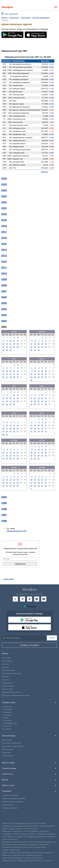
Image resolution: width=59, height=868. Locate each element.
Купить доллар (7, 749)
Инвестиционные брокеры (12, 674)
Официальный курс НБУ (16, 531)
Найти (52, 638)
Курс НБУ (5, 667)
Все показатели (11, 14)
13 (35, 344)
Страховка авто (8, 805)
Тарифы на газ (7, 683)
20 (35, 347)
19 (18, 344)
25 (14, 347)
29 (3, 350)
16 (7, 344)
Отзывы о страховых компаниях (14, 799)
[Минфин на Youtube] (44, 599)
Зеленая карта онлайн (10, 795)
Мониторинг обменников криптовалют (16, 695)
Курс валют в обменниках (11, 743)
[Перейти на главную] (7, 7)
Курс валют (6, 658)
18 (14, 344)
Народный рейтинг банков (12, 692)
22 (3, 347)
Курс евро (6, 664)
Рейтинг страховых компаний (13, 802)
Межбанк (5, 677)
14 (39, 344)
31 (11, 350)
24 (11, 347)
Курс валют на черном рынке (13, 746)
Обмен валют (7, 740)
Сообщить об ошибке (30, 645)
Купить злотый (7, 756)
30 (7, 350)
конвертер (44, 172)
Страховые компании (10, 808)
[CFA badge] (8, 817)
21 (39, 347)
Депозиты (6, 680)
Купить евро (6, 753)
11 (14, 341)
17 (11, 344)
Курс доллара (7, 661)
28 (39, 350)
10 (11, 341)
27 (35, 350)
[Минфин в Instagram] (37, 599)
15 (3, 344)
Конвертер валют (8, 686)
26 (18, 347)
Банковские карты (9, 670)
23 (7, 347)
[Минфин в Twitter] (30, 599)
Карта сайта (9, 579)
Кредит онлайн (7, 689)
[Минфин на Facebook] (15, 599)
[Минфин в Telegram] (22, 599)
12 (18, 341)
